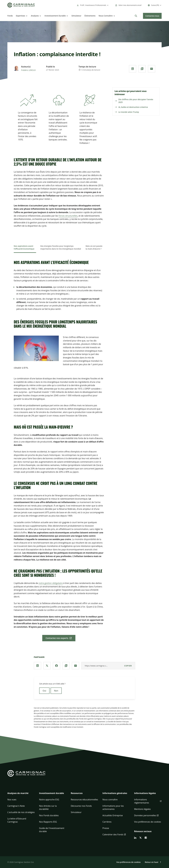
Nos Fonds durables (49, 815)
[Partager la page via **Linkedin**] (133, 69)
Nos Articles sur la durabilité (48, 807)
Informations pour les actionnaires (113, 807)
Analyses (35, 16)
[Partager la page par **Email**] (152, 69)
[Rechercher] (136, 16)
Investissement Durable (55, 16)
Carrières (107, 822)
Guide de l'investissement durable (52, 830)
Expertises (20, 16)
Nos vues (12, 800)
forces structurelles (68, 216)
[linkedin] (135, 838)
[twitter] (140, 838)
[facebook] (146, 838)
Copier (128, 666)
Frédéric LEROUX (28, 70)
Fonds (10, 16)
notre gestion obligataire (51, 583)
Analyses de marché (18, 793)
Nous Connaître (106, 16)
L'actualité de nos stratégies (21, 812)
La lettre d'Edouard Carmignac (17, 820)
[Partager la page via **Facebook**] (57, 666)
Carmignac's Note (16, 806)
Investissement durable (51, 793)
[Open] (26, 16)
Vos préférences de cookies (148, 822)
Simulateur (76, 16)
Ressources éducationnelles (84, 800)
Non (56, 691)
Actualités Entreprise (113, 815)
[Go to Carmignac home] (21, 5)
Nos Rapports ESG (48, 822)
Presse (106, 828)
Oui (44, 691)
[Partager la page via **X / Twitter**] (47, 666)
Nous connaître (110, 800)
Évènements (90, 16)
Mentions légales (142, 809)
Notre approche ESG (49, 800)
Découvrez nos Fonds (81, 806)
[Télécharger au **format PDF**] (142, 69)
